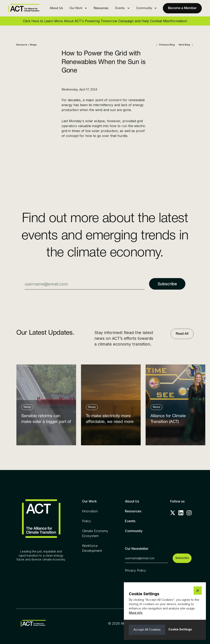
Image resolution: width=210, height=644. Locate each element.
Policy (87, 521)
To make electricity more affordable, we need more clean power (110, 420)
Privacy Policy (135, 570)
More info (136, 613)
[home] (24, 8)
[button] (78, 8)
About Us (56, 8)
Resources (101, 8)
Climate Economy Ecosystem (95, 533)
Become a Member (182, 8)
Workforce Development (92, 548)
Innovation (90, 511)
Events (130, 521)
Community (134, 531)
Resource (22, 45)
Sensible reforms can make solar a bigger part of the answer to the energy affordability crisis (46, 420)
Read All (182, 334)
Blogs (33, 45)
